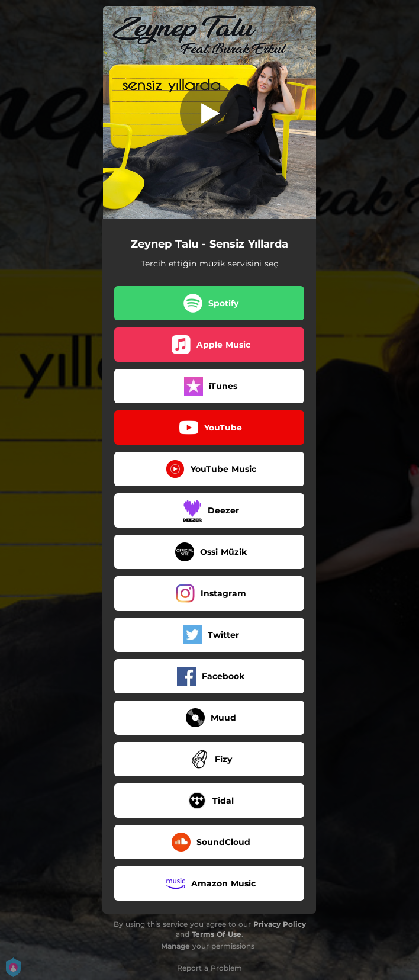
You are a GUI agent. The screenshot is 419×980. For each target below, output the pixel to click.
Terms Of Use (217, 934)
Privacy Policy (280, 924)
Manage (175, 946)
